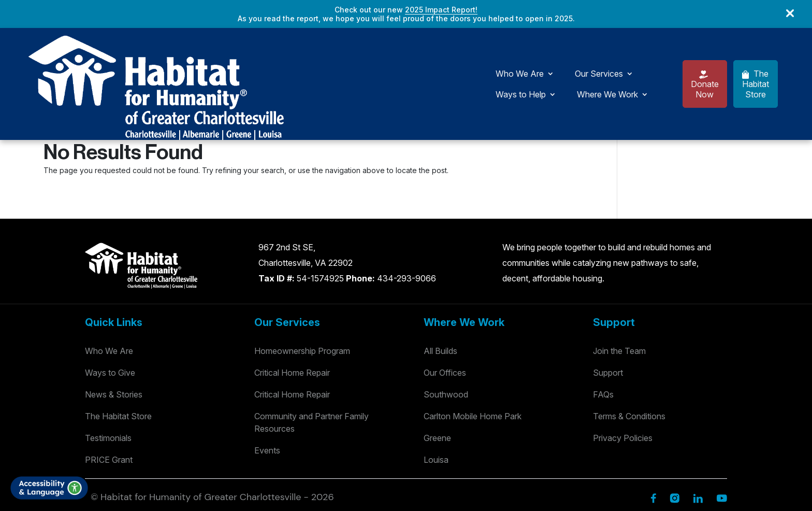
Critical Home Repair (292, 307)
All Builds (440, 286)
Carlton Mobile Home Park (473, 351)
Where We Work (463, 51)
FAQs (603, 329)
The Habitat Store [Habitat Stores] (118, 351)
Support (608, 307)
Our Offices (445, 307)
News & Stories (114, 329)
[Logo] (62, 51)
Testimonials (108, 373)
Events (267, 385)
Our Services (296, 51)
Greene (437, 373)
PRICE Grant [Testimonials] (109, 394)
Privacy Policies (623, 373)
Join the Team (619, 286)
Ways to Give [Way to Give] (110, 307)
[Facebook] (653, 432)
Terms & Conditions (629, 351)
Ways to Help (376, 51)
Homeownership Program (302, 286)
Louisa (436, 394)
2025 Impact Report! (441, 10)
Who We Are (217, 51)
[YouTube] (722, 432)
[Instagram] (675, 432)
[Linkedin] (698, 432)
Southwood (446, 329)
